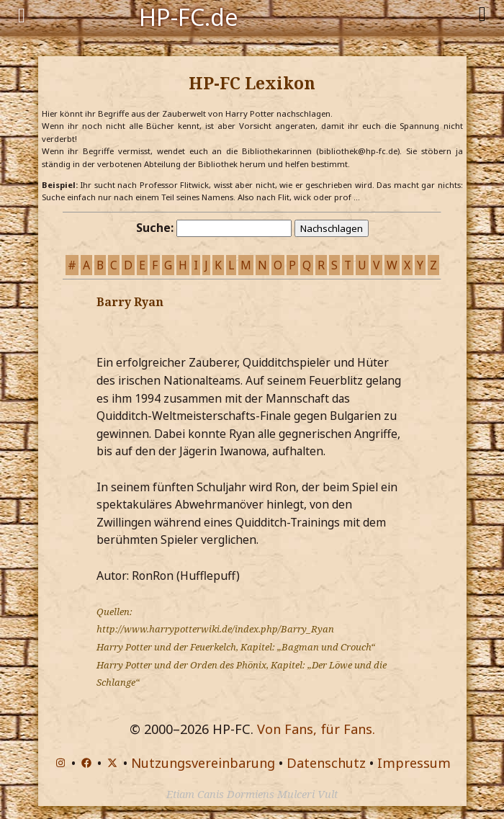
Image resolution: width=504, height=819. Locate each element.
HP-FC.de (189, 16)
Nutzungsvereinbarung (203, 763)
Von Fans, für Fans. (316, 729)
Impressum (414, 763)
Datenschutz (326, 763)
